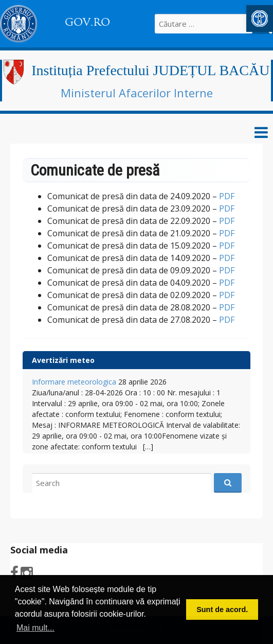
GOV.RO (87, 22)
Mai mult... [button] (35, 628)
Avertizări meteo (63, 360)
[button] (260, 19)
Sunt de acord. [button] (222, 610)
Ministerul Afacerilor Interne (137, 93)
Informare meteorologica (74, 382)
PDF (227, 196)
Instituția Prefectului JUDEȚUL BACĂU (150, 70)
